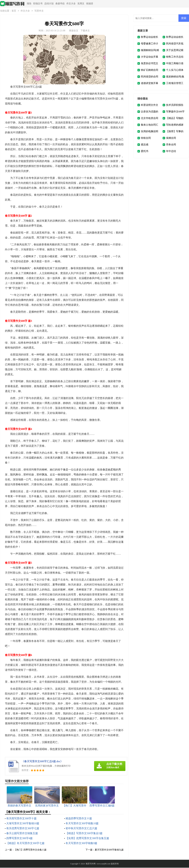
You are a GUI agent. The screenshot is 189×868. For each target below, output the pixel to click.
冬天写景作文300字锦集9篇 (81, 843)
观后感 (145, 145)
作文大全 (71, 4)
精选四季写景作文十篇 (79, 819)
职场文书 (38, 4)
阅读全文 (74, 31)
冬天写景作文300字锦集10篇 (82, 824)
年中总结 (171, 151)
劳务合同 (171, 145)
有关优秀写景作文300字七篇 (23, 829)
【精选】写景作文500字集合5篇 (84, 834)
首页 (14, 11)
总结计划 (49, 4)
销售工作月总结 (175, 57)
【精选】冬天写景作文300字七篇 (25, 843)
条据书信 (60, 4)
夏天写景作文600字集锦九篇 (109, 850)
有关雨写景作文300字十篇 (21, 819)
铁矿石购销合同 (150, 70)
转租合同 (146, 138)
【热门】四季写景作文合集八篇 (30, 850)
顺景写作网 (91, 864)
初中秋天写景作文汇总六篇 (81, 829)
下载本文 (85, 31)
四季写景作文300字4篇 (19, 839)
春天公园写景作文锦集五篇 (22, 834)
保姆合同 (171, 138)
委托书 (145, 151)
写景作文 (39, 11)
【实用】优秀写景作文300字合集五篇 (87, 839)
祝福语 (90, 4)
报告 (29, 4)
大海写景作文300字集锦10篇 (23, 824)
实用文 (81, 4)
